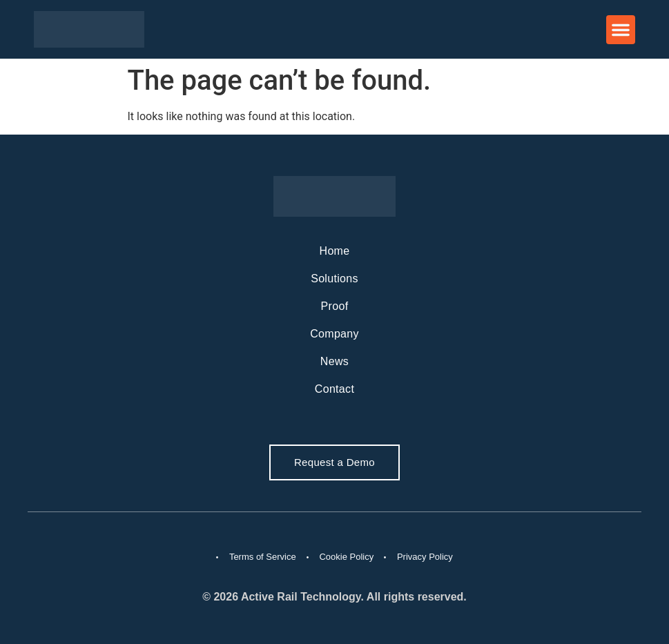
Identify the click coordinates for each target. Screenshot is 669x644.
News (334, 361)
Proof (335, 306)
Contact (334, 389)
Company (334, 334)
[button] (621, 30)
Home (335, 251)
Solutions (334, 279)
